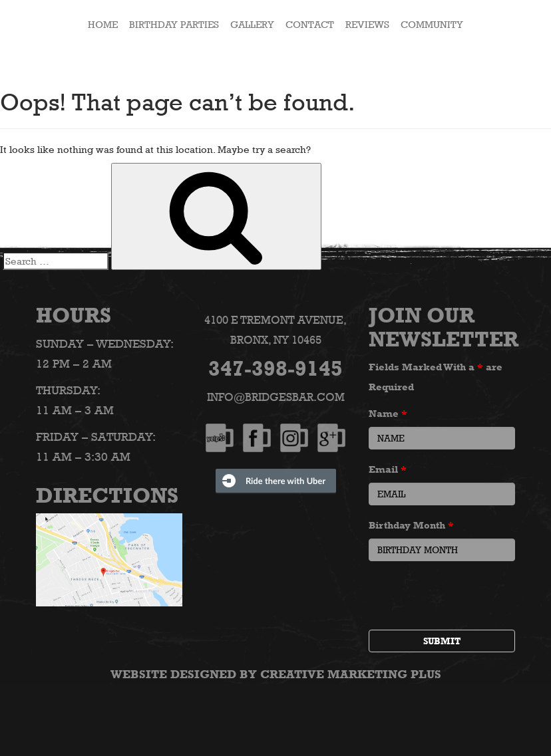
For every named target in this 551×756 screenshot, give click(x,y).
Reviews (367, 24)
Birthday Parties (174, 24)
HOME (103, 24)
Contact (310, 24)
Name (388, 413)
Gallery (252, 24)
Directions (107, 495)
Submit (442, 641)
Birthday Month (411, 525)
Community (432, 24)
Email (388, 469)
